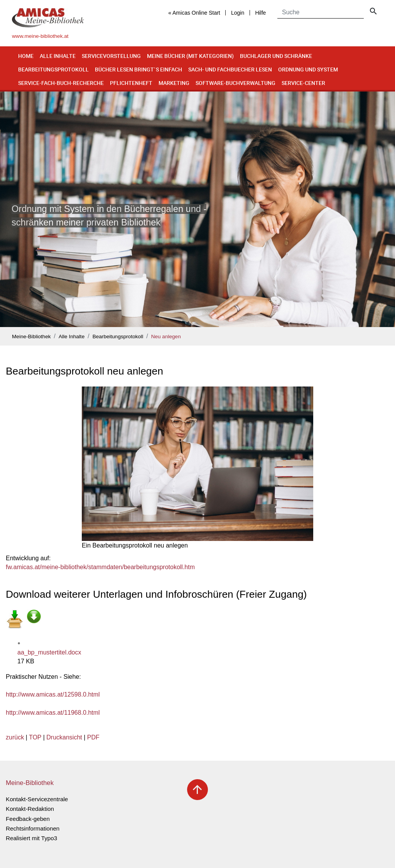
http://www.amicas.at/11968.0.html (53, 713)
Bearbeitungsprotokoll (53, 69)
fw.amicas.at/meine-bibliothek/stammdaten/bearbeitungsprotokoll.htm (100, 567)
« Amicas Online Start (194, 13)
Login (238, 13)
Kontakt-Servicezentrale (37, 799)
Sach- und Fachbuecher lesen (230, 69)
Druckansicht (64, 737)
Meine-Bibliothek (31, 337)
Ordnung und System (308, 69)
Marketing (174, 83)
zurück (15, 737)
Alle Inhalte (58, 56)
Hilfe (260, 13)
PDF (93, 737)
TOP (35, 737)
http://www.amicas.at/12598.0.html (53, 694)
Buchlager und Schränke (276, 56)
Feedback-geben (28, 819)
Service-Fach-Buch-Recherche (61, 83)
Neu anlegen (166, 337)
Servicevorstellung (111, 56)
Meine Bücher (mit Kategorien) (190, 56)
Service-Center (303, 83)
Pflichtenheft (131, 83)
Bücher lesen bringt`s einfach (138, 69)
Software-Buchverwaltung (235, 83)
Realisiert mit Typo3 (31, 838)
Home (26, 56)
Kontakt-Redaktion (30, 809)
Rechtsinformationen (33, 828)
